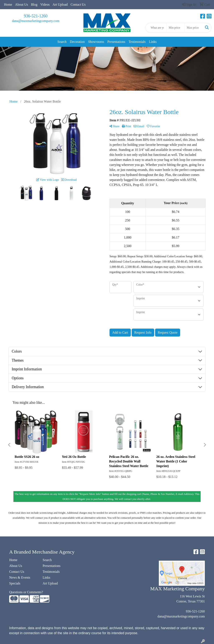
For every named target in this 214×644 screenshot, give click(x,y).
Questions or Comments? (26, 592)
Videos (45, 4)
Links (153, 42)
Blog (34, 4)
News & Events (20, 577)
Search (62, 42)
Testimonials (137, 42)
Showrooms (96, 42)
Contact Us (78, 4)
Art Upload (60, 4)
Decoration (77, 42)
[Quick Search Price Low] (175, 28)
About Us (22, 4)
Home (8, 4)
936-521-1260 (36, 16)
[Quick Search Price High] (194, 28)
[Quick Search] (156, 28)
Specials (15, 583)
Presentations (116, 42)
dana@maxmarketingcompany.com (36, 21)
